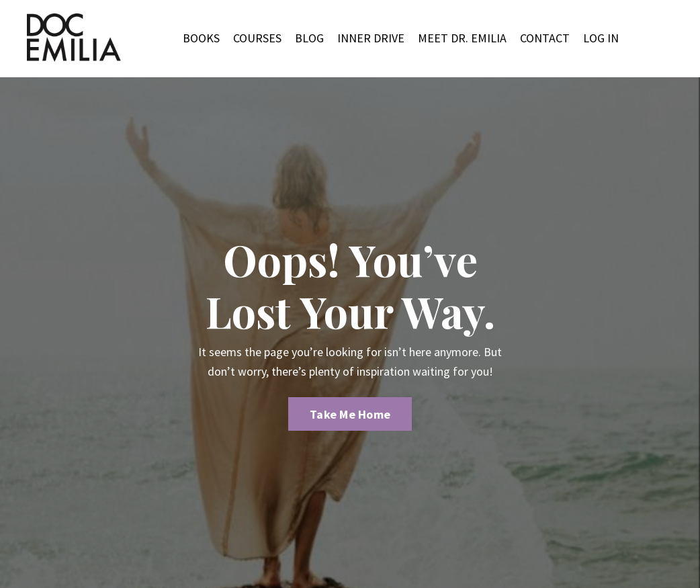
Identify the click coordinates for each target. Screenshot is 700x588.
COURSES (257, 38)
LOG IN (601, 38)
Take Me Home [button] (350, 414)
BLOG (309, 38)
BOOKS (201, 38)
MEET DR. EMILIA (462, 38)
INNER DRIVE (371, 38)
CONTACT (545, 38)
